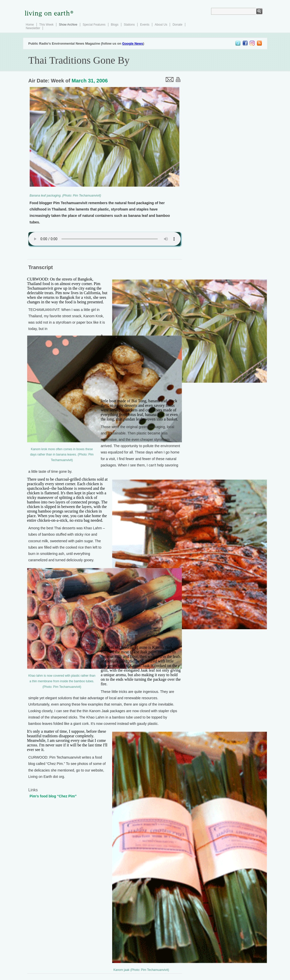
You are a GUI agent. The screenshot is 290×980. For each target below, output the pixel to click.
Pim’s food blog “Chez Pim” (53, 796)
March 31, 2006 (90, 81)
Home (30, 25)
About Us (161, 25)
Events (145, 25)
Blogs (115, 25)
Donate (177, 25)
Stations (129, 25)
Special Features (94, 25)
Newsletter (33, 28)
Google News (133, 43)
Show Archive (68, 25)
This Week (46, 25)
